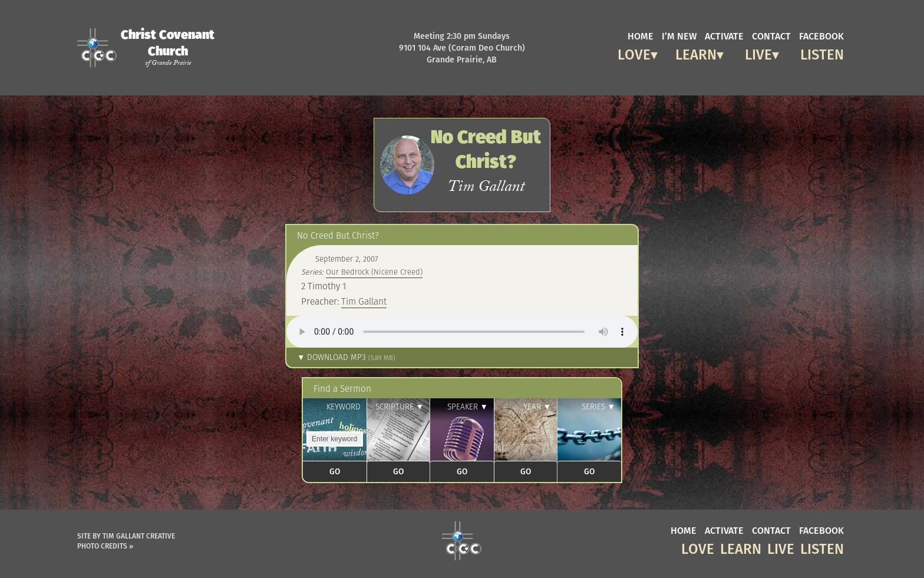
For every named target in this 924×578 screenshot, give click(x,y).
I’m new (679, 35)
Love (634, 53)
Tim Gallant (364, 301)
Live (758, 53)
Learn (696, 53)
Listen (822, 53)
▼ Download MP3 (346, 357)
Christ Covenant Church (168, 47)
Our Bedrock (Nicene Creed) (374, 272)
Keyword (344, 407)
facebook (821, 35)
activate (724, 35)
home (641, 35)
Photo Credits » (105, 546)
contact (771, 35)
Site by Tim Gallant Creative (126, 536)
